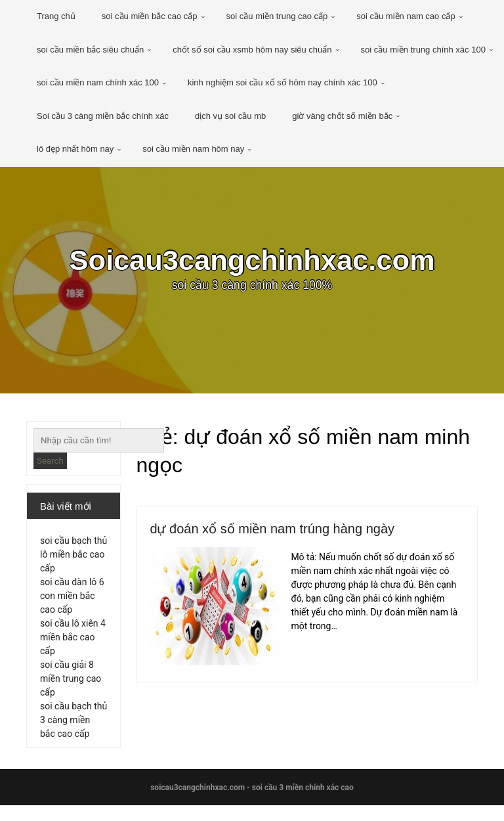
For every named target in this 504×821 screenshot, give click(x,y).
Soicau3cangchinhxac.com (252, 263)
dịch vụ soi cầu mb (230, 116)
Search (50, 461)
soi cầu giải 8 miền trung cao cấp (71, 686)
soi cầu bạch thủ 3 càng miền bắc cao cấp (73, 728)
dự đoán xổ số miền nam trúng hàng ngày (297, 531)
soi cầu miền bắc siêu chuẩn (90, 50)
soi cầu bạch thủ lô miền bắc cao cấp (73, 562)
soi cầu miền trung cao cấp (277, 16)
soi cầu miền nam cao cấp (406, 16)
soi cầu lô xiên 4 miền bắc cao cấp (73, 645)
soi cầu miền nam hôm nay (193, 149)
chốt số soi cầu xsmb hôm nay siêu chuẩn (252, 50)
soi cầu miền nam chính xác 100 (98, 82)
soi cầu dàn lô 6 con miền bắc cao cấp (72, 604)
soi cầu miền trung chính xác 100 (423, 50)
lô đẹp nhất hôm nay (75, 149)
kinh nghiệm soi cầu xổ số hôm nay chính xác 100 (283, 82)
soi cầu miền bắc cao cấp (150, 16)
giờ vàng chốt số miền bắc (342, 116)
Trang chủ (56, 16)
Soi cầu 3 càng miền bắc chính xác (103, 116)
